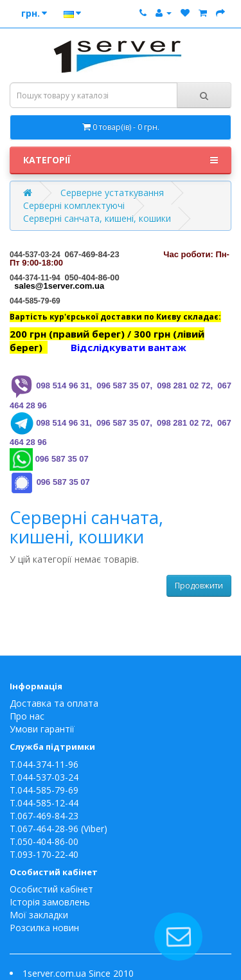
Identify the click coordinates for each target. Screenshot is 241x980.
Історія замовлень (50, 902)
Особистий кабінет (51, 889)
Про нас (27, 716)
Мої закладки (39, 915)
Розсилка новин (44, 928)
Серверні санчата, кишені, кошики (97, 218)
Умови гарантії (42, 729)
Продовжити (199, 585)
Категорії (121, 160)
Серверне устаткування (112, 193)
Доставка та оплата (54, 703)
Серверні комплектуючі (74, 205)
